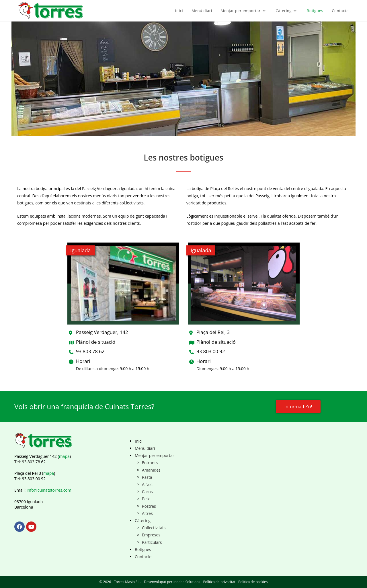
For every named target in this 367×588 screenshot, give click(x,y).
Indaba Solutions (187, 582)
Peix (146, 499)
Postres (149, 506)
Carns (147, 492)
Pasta (147, 477)
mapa (64, 456)
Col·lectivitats (154, 528)
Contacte (143, 557)
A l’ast (147, 484)
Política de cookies (253, 582)
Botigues (143, 549)
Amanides (151, 470)
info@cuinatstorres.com (49, 490)
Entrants (150, 463)
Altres (147, 513)
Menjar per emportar (155, 455)
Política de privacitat (219, 582)
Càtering (143, 520)
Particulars (152, 542)
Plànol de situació (96, 342)
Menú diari (145, 448)
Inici (138, 441)
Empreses (151, 535)
